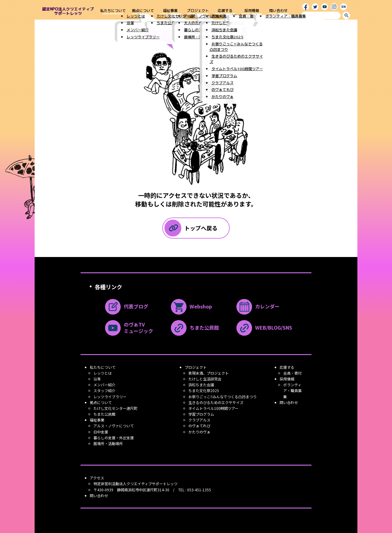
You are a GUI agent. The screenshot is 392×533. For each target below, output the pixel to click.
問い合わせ (278, 11)
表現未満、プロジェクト (209, 373)
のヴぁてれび (199, 426)
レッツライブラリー (110, 397)
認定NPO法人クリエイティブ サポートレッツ (68, 11)
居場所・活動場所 (108, 443)
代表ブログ (127, 307)
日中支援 (101, 432)
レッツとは (103, 373)
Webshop (191, 307)
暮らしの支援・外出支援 (114, 438)
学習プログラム (201, 414)
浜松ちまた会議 (201, 385)
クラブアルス (199, 420)
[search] (321, 15)
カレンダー (258, 307)
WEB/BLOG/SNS (264, 328)
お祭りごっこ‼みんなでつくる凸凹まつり (222, 397)
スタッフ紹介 (104, 390)
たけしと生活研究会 (205, 379)
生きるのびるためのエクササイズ (216, 402)
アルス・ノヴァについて (114, 426)
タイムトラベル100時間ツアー (213, 408)
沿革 (97, 379)
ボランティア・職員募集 (292, 390)
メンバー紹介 (104, 385)
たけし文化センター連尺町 (115, 408)
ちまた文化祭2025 (204, 390)
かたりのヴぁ (199, 432)
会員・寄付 (292, 373)
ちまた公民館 (195, 328)
